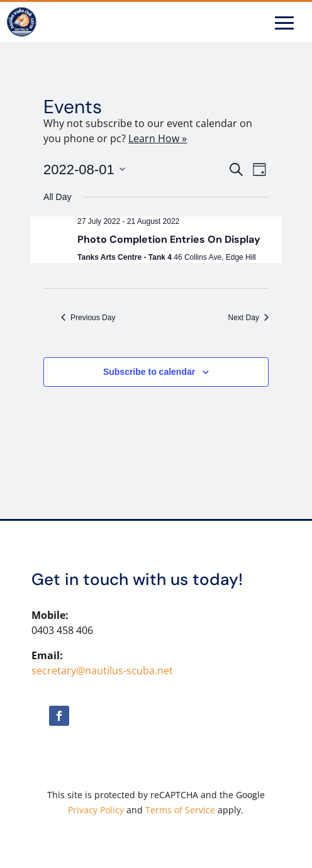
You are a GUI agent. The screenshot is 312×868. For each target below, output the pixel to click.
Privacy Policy (96, 810)
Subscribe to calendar (149, 372)
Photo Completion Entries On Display (169, 239)
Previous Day (88, 318)
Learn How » (158, 138)
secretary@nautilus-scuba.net (102, 670)
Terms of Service (180, 810)
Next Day (248, 318)
